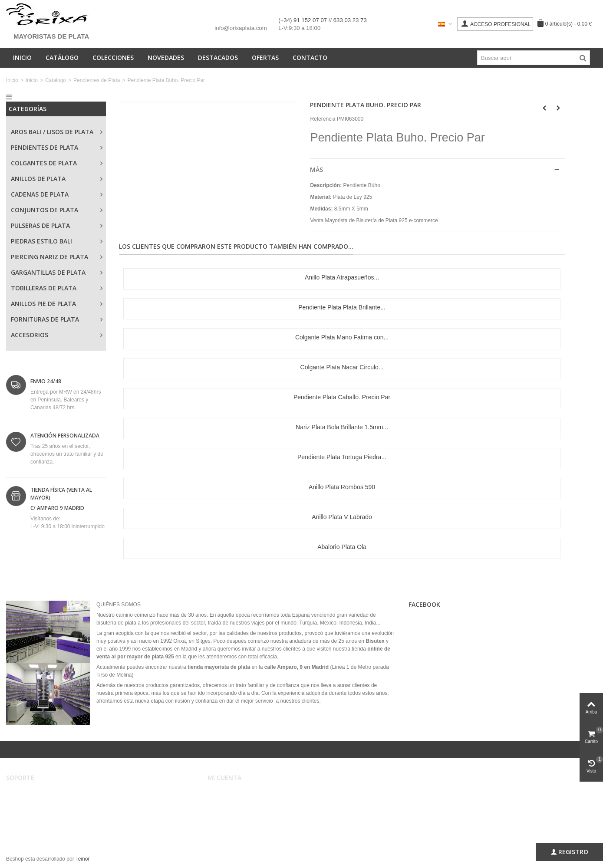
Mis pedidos (227, 802)
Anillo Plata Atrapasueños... (342, 277)
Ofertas (265, 58)
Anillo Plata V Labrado (342, 517)
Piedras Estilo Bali (41, 241)
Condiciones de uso (35, 802)
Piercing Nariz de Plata (49, 257)
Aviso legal (25, 793)
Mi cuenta (225, 793)
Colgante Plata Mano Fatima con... (342, 337)
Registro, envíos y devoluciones (49, 811)
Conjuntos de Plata (44, 210)
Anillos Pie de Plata (43, 304)
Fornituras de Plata (45, 319)
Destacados (218, 58)
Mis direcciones (231, 811)
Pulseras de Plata (40, 225)
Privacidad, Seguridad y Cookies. (50, 819)
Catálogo (62, 58)
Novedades (166, 58)
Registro (569, 852)
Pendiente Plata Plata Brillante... (342, 307)
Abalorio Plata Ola (342, 547)
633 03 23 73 (350, 20)
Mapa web (24, 828)
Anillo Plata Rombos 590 (342, 487)
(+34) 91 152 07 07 (303, 20)
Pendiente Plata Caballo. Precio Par (342, 397)
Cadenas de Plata (40, 194)
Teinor (83, 859)
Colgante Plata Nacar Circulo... (342, 367)
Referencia (323, 119)
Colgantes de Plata (44, 163)
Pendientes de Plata (97, 80)
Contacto (310, 58)
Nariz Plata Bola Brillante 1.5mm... (342, 427)
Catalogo (56, 80)
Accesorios (30, 335)
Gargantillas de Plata (48, 272)
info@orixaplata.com (241, 28)
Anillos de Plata (38, 179)
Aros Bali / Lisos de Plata (52, 132)
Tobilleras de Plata (44, 288)
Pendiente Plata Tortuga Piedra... (342, 457)
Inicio (22, 58)
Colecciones (113, 58)
